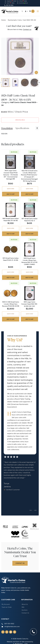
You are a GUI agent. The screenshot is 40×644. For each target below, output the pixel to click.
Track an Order (7, 607)
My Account (6, 604)
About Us (25, 604)
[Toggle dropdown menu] (37, 128)
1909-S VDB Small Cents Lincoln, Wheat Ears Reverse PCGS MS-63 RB (11, 304)
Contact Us (20, 563)
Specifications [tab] (22, 128)
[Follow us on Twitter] (15, 632)
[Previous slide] (1, 83)
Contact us (27, 29)
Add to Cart (11, 194)
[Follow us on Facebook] (3, 632)
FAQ (23, 607)
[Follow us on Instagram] (7, 632)
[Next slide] (39, 83)
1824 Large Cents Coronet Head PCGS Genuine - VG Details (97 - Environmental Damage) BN (11, 175)
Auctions (25, 610)
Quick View (11, 189)
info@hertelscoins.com (12, 626)
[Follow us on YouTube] (11, 632)
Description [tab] (7, 128)
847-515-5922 (10, 5)
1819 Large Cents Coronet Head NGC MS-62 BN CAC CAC (29, 304)
